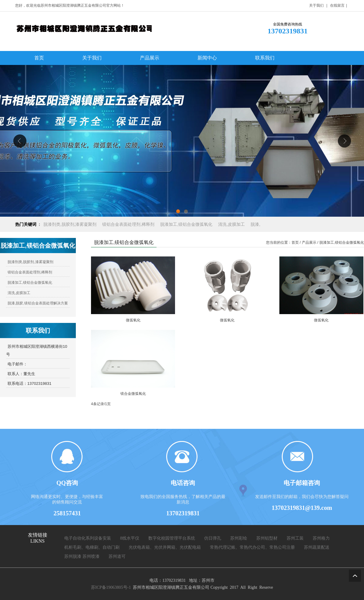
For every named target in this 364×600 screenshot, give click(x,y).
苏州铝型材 (267, 538)
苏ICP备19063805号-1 (111, 587)
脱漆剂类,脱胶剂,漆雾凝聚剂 (30, 262)
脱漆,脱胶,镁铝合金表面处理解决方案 (38, 303)
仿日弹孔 (213, 538)
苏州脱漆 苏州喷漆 (82, 556)
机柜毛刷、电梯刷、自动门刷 (92, 547)
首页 (295, 242)
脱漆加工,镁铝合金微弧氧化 (30, 283)
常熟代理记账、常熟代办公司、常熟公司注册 (252, 547)
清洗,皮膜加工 (19, 293)
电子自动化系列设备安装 (88, 538)
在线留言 (337, 5)
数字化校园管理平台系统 (172, 538)
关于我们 (316, 5)
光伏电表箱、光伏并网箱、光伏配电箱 (165, 547)
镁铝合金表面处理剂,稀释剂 (30, 272)
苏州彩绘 (239, 538)
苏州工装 (295, 538)
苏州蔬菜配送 (317, 547)
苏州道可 (117, 556)
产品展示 (309, 242)
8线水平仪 (130, 538)
